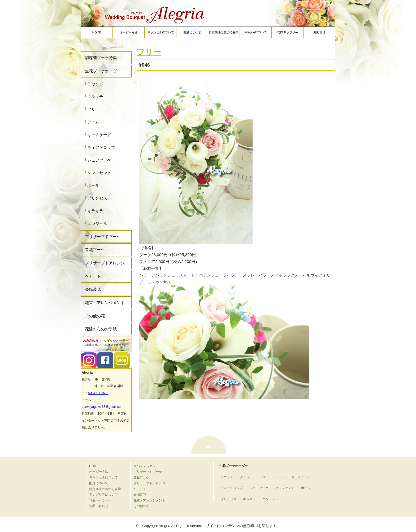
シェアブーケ (99, 160)
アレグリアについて (103, 495)
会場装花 (93, 289)
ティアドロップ (101, 147)
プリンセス (97, 198)
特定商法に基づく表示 (105, 489)
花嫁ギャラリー (100, 500)
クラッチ (95, 96)
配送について (99, 483)
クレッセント (99, 173)
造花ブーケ (95, 250)
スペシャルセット (146, 466)
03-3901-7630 (98, 393)
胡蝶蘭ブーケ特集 (101, 58)
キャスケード (99, 135)
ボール (93, 185)
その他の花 (95, 316)
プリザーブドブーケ (103, 237)
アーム (93, 122)
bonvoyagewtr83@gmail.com (103, 407)
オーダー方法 (99, 472)
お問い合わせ (99, 506)
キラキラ (95, 211)
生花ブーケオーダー (103, 71)
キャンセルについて (103, 477)
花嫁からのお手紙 (101, 329)
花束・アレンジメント (105, 303)
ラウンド (95, 84)
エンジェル (97, 224)
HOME (94, 466)
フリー (93, 109)
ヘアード (93, 276)
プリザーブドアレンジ (105, 263)
